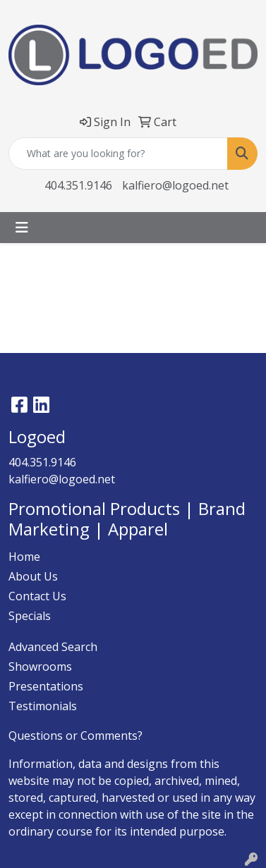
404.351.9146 (78, 185)
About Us (33, 576)
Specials (30, 616)
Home (24, 557)
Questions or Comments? (75, 736)
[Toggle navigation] (22, 228)
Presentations (46, 686)
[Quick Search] (118, 154)
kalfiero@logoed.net (175, 185)
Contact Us (37, 596)
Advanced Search (53, 647)
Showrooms (40, 666)
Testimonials (43, 706)
